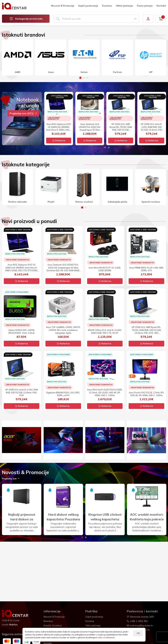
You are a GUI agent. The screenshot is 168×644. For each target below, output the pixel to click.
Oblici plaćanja (124, 6)
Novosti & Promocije (63, 6)
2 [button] (84, 121)
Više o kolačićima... (107, 638)
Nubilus (14, 624)
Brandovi (48, 621)
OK (138, 633)
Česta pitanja (145, 6)
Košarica (59, 184)
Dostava (107, 6)
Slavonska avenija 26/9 (141, 617)
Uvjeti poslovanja (88, 6)
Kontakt (161, 6)
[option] (84, 47)
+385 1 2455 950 (137, 621)
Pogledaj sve (11, 522)
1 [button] (80, 121)
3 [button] (88, 121)
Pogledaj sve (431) (23, 157)
